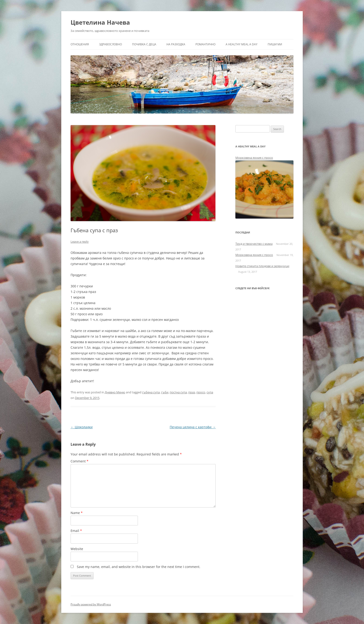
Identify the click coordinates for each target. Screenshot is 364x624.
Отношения (80, 44)
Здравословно (110, 44)
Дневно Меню (115, 392)
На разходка (176, 44)
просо (201, 392)
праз (192, 392)
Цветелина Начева (100, 22)
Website (77, 549)
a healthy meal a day (242, 44)
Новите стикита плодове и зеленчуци (262, 266)
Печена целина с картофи (193, 427)
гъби (165, 392)
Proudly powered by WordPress (91, 604)
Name (77, 513)
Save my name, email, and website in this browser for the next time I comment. (139, 567)
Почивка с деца (144, 44)
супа (210, 392)
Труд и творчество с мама (254, 244)
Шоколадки (82, 427)
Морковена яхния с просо (254, 158)
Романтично (205, 44)
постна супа (178, 392)
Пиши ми (275, 44)
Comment (80, 461)
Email (76, 531)
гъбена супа (151, 392)
